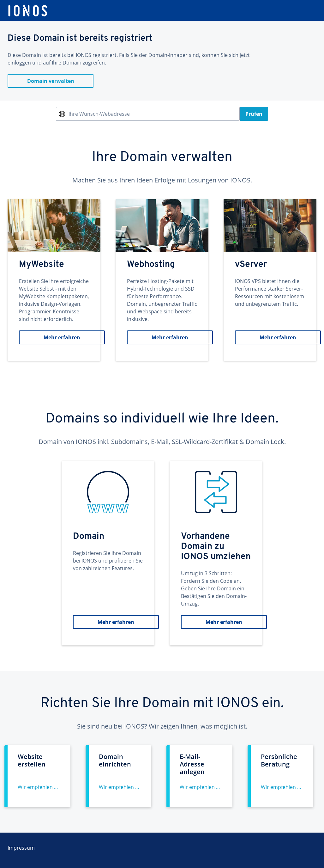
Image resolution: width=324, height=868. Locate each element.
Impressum (21, 848)
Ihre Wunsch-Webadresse (99, 114)
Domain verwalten (51, 81)
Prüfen (254, 114)
